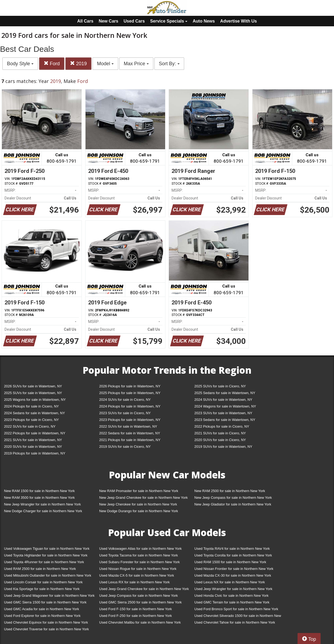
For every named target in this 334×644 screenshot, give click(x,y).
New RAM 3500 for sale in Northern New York (39, 498)
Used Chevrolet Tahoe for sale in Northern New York (235, 622)
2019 (78, 63)
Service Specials (169, 21)
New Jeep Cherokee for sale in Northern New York (138, 504)
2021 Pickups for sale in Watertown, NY (130, 440)
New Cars (108, 21)
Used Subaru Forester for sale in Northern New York (140, 562)
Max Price (136, 64)
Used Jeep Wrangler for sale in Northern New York (233, 589)
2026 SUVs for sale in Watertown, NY (33, 386)
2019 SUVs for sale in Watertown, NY (223, 447)
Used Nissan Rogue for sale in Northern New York (138, 569)
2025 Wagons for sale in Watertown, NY (35, 400)
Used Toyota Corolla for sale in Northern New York (233, 555)
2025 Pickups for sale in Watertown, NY (130, 393)
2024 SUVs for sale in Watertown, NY (223, 400)
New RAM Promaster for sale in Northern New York (139, 491)
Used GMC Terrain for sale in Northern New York (232, 602)
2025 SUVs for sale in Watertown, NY (33, 393)
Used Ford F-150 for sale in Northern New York (136, 609)
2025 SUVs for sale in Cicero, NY (220, 386)
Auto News (204, 21)
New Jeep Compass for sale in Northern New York (233, 498)
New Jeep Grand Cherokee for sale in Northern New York (143, 498)
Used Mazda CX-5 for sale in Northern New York (137, 575)
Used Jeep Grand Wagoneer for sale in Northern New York (49, 596)
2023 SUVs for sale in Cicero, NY (125, 413)
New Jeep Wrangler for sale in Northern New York (42, 504)
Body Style (20, 64)
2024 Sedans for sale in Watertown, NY (34, 413)
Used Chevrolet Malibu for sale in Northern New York (140, 622)
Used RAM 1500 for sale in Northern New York (230, 562)
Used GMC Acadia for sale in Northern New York (42, 609)
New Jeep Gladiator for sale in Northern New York (233, 504)
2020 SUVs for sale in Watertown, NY (33, 447)
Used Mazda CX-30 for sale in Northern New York (233, 575)
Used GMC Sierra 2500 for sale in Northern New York (140, 602)
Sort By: (169, 64)
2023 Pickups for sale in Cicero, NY (31, 420)
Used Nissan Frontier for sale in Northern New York (234, 569)
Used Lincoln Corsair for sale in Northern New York (43, 582)
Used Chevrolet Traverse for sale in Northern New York (46, 629)
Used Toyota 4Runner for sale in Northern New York (44, 562)
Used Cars (134, 21)
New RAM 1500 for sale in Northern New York (39, 491)
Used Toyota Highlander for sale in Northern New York (46, 555)
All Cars (85, 21)
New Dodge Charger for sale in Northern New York (43, 511)
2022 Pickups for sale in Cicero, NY (222, 426)
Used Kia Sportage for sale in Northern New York (42, 589)
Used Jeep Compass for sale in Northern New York (138, 596)
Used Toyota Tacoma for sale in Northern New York (139, 555)
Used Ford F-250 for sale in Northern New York (136, 616)
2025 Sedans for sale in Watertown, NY (225, 393)
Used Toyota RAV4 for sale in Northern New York (232, 549)
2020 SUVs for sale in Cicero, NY (220, 440)
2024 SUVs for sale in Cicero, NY (125, 400)
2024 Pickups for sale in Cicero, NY (31, 406)
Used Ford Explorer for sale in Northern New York (42, 616)
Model (105, 64)
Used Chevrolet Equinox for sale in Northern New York (46, 622)
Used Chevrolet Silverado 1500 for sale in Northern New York (238, 617)
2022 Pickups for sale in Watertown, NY (35, 433)
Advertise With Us (238, 21)
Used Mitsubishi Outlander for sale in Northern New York (48, 575)
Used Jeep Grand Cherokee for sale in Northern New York (144, 589)
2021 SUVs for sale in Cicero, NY (220, 433)
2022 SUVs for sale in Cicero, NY (30, 426)
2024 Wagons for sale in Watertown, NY (225, 406)
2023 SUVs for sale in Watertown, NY (223, 413)
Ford (52, 63)
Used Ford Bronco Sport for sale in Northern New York (236, 609)
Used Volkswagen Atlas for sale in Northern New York (140, 549)
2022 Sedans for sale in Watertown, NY (130, 433)
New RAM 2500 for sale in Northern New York (230, 491)
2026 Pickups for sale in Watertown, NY (130, 386)
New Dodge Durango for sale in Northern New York (139, 511)
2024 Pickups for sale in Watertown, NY (130, 406)
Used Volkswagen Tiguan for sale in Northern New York (47, 549)
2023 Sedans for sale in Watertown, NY (225, 420)
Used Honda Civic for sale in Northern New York (231, 596)
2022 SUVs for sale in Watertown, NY (128, 426)
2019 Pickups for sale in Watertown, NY (35, 453)
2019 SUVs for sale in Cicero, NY (125, 447)
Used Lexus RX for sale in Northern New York (134, 582)
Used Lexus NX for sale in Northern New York (230, 582)
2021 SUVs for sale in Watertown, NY (33, 440)
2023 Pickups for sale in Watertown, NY (130, 420)
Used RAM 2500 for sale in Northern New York (40, 569)
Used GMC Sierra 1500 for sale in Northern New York (45, 602)
